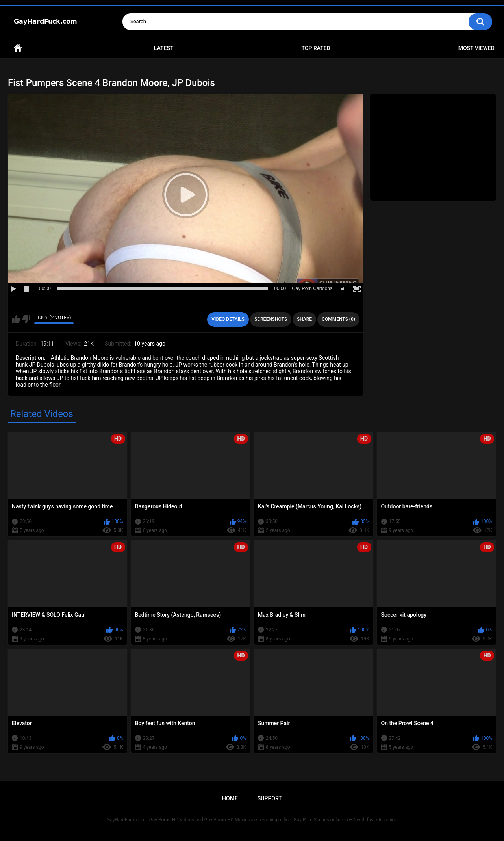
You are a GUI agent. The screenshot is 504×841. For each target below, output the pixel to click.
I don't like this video (26, 319)
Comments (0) (338, 319)
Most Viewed (476, 48)
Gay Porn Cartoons (312, 288)
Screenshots (271, 319)
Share (304, 319)
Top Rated (316, 48)
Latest (164, 48)
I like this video (16, 319)
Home (18, 48)
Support (270, 798)
